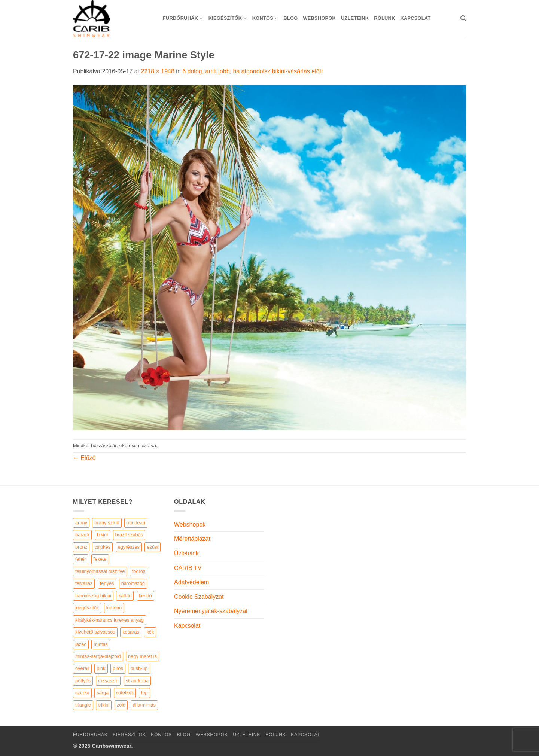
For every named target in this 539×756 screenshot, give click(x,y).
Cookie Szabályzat (199, 597)
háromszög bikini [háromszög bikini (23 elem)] (93, 596)
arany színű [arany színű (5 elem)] (107, 523)
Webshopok (319, 18)
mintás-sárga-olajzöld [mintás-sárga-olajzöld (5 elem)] (98, 656)
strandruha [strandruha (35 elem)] (137, 681)
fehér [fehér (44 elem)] (81, 559)
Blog (290, 18)
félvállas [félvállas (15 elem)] (84, 583)
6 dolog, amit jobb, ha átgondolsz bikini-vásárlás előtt (252, 71)
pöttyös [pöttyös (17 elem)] (83, 681)
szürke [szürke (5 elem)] (82, 693)
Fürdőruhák (183, 19)
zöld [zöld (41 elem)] (121, 705)
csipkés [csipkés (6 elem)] (102, 547)
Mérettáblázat (192, 539)
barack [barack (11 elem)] (82, 535)
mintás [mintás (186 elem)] (101, 644)
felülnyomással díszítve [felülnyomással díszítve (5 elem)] (100, 571)
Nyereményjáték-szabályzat (211, 611)
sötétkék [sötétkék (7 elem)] (125, 693)
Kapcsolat (415, 18)
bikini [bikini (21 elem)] (102, 535)
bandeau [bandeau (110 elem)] (136, 523)
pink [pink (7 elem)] (101, 668)
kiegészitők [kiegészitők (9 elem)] (87, 608)
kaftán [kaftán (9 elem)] (125, 596)
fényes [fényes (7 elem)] (107, 583)
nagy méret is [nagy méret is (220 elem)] (142, 656)
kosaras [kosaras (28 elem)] (131, 632)
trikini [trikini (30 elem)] (104, 705)
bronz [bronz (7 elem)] (81, 547)
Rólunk (384, 18)
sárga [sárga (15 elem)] (103, 693)
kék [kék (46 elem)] (150, 632)
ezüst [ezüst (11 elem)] (153, 547)
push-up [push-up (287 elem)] (139, 668)
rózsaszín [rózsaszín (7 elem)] (108, 681)
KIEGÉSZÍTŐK (228, 19)
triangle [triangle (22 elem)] (83, 705)
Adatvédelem (191, 582)
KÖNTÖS (265, 19)
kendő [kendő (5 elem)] (145, 596)
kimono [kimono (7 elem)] (114, 608)
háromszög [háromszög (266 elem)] (133, 583)
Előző (84, 458)
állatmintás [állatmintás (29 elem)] (144, 705)
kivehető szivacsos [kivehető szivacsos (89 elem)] (95, 632)
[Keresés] (463, 18)
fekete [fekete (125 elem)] (100, 559)
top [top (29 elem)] (144, 693)
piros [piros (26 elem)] (118, 668)
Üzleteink (355, 18)
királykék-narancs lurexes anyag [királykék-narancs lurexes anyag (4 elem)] (109, 620)
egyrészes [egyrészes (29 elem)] (129, 547)
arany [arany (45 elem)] (81, 523)
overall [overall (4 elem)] (82, 668)
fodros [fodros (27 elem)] (139, 571)
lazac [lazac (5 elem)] (81, 644)
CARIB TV (188, 568)
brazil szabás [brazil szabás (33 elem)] (129, 535)
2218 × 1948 (157, 71)
